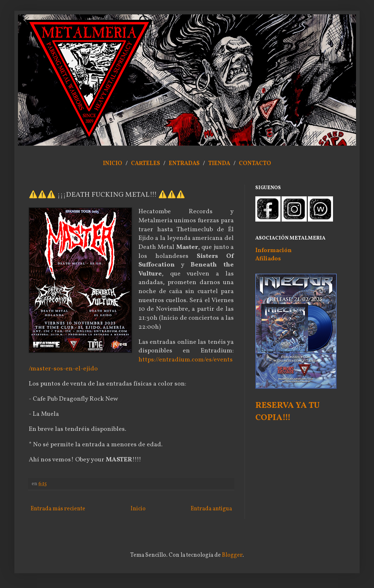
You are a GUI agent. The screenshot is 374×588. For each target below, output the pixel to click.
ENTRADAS (184, 164)
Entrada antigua (211, 509)
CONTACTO (255, 164)
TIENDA (220, 164)
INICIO (113, 164)
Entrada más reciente (58, 509)
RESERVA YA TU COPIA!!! (288, 412)
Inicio (138, 509)
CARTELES (145, 164)
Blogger (232, 555)
